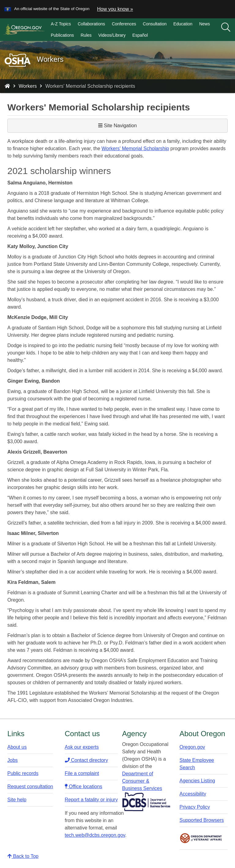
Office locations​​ (84, 786)
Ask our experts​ (82, 747)
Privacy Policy (195, 807)
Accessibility (193, 794)
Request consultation (30, 786)
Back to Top (23, 856)
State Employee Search (197, 764)
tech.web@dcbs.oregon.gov (95, 835)
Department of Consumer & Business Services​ (142, 781)
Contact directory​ (86, 760)
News (205, 24)
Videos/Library (112, 35)
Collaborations (91, 24)
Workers (28, 86)
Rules (86, 35)
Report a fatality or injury (91, 800)
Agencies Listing (198, 781)
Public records (23, 773)
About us (17, 747)
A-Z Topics (61, 24)
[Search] (226, 28)
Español (140, 35)
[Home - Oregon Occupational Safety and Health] (7, 86)
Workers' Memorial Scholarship (135, 148)
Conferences (124, 24)
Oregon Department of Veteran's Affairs (201, 838)
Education (183, 24)
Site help (17, 800)
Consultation (155, 24)
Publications (62, 35)
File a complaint (82, 773)
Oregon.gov (192, 747)
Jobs (13, 760)
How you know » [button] (115, 9)
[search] (226, 30)
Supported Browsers (202, 820)
